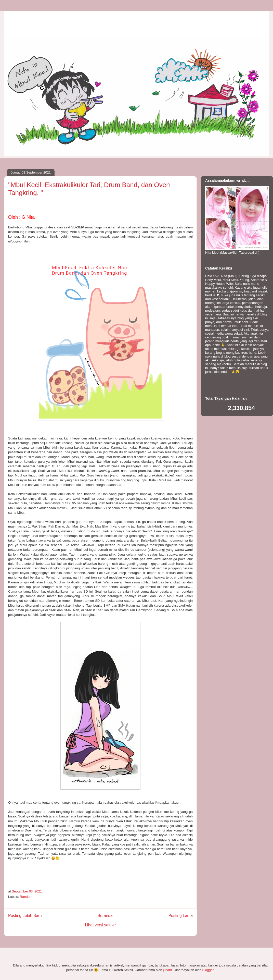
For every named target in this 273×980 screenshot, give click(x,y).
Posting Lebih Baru (25, 916)
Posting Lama (181, 916)
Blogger (208, 970)
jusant (168, 970)
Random (26, 897)
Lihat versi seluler (100, 925)
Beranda (105, 916)
